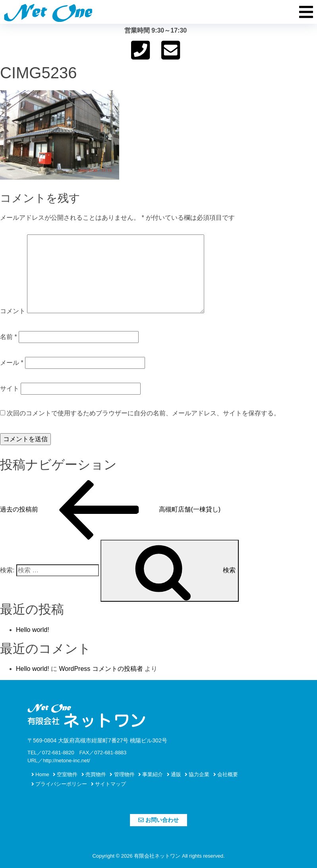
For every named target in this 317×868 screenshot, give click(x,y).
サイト (10, 388)
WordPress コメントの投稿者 (101, 669)
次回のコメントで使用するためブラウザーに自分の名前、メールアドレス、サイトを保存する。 (143, 413)
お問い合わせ (158, 820)
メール (12, 363)
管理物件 (122, 774)
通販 (174, 774)
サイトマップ (108, 784)
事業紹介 (151, 774)
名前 (9, 337)
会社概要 (226, 774)
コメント (13, 311)
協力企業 (197, 774)
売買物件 (94, 774)
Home (40, 774)
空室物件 (65, 774)
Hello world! (33, 630)
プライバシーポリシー (59, 784)
